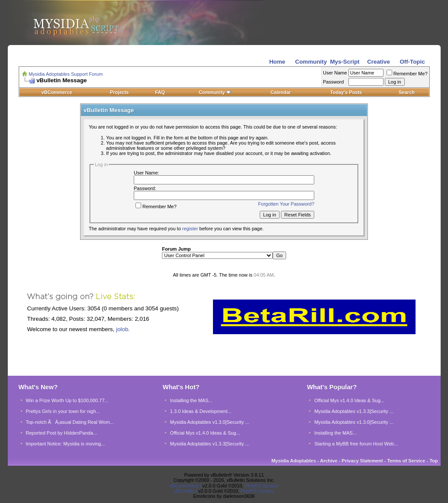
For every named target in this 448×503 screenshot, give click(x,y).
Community (215, 92)
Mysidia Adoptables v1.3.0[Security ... (210, 422)
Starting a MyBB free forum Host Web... (356, 444)
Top (433, 461)
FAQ (160, 92)
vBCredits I (185, 491)
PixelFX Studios (262, 486)
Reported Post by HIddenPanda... (62, 433)
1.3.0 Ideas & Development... (201, 411)
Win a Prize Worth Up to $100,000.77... (67, 400)
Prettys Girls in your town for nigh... (63, 411)
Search (407, 92)
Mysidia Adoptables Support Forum (66, 74)
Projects (119, 92)
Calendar (281, 92)
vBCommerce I (185, 486)
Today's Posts (346, 92)
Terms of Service (406, 461)
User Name (335, 73)
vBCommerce (57, 92)
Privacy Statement (362, 461)
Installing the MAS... (191, 400)
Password (333, 82)
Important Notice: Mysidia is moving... (66, 444)
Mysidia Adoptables (294, 461)
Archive (329, 461)
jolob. (123, 329)
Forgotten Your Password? (286, 204)
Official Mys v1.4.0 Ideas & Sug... (205, 433)
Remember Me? (407, 74)
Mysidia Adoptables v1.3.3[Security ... (210, 444)
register (190, 229)
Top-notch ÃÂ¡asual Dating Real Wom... (70, 422)
